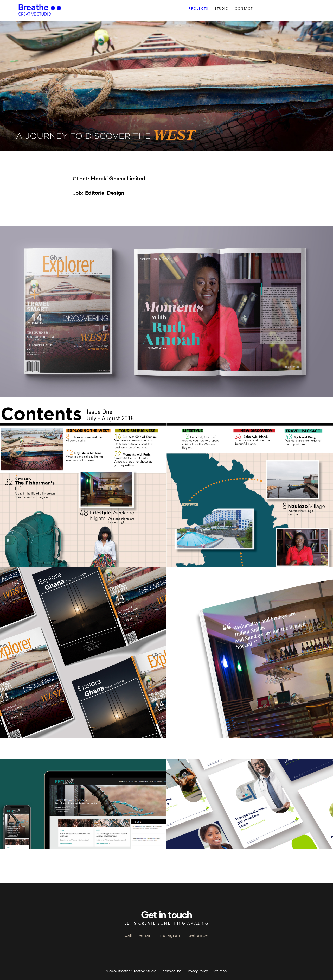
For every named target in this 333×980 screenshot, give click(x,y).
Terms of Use (171, 971)
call (129, 935)
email (146, 935)
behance (198, 935)
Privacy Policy (197, 971)
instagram (170, 935)
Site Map (220, 971)
